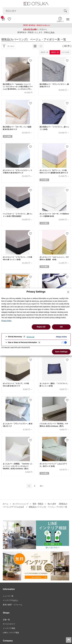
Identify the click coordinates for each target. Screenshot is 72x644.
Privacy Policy (6, 321)
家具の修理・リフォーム (12, 605)
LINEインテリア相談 (11, 633)
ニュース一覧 (8, 596)
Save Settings (61, 352)
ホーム (5, 504)
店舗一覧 (6, 620)
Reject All (41, 327)
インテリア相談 (9, 628)
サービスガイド (9, 624)
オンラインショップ (20, 504)
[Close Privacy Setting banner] (68, 292)
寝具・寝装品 (38, 504)
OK (61, 327)
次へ (42, 486)
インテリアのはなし (11, 600)
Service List (30, 337)
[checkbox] (64, 342)
